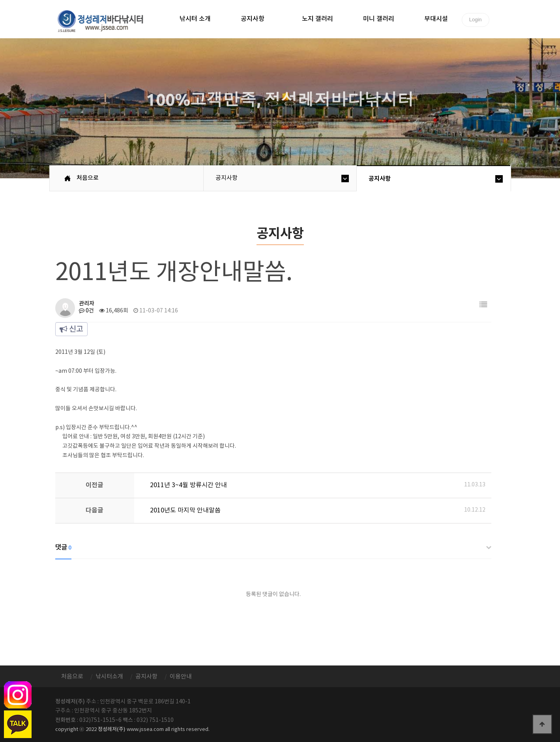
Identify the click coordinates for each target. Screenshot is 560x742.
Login (476, 20)
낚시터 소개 (195, 19)
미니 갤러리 (379, 19)
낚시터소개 (109, 677)
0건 (86, 311)
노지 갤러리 (317, 19)
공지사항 (253, 19)
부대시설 (436, 19)
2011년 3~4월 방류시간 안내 (188, 485)
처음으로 (88, 178)
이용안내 (181, 677)
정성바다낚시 (106, 21)
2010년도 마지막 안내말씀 (185, 510)
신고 (71, 329)
